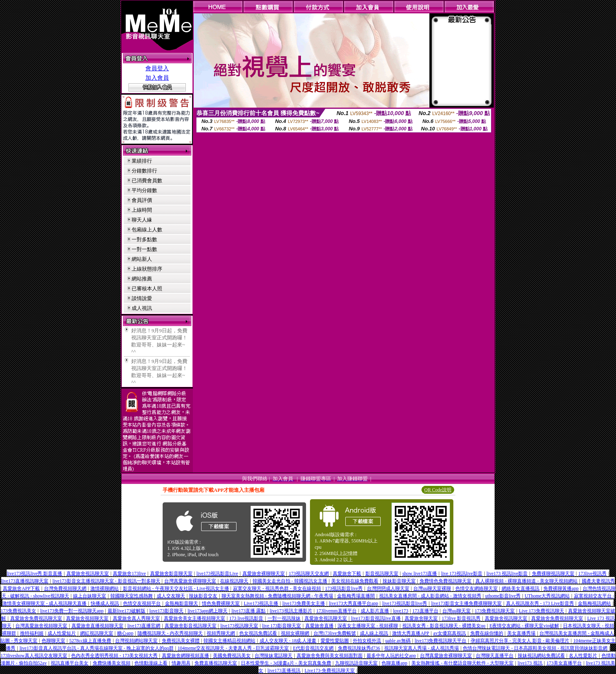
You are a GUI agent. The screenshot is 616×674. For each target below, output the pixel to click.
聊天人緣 (142, 220)
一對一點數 (144, 249)
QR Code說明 (438, 490)
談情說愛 (142, 298)
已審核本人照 (147, 288)
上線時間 (142, 210)
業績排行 (142, 161)
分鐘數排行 (144, 171)
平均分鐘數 (144, 190)
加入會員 (157, 78)
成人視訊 (142, 308)
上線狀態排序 (147, 269)
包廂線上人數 (147, 230)
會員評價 (142, 200)
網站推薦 (142, 279)
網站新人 (142, 259)
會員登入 (157, 68)
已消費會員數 (147, 180)
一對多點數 (144, 239)
